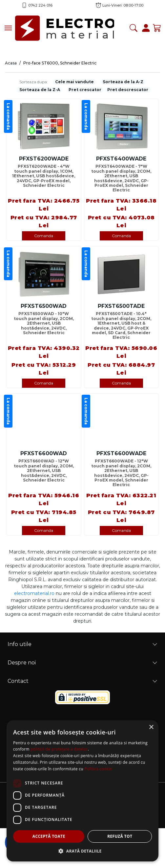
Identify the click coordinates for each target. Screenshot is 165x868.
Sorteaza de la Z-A (40, 90)
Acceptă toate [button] (49, 836)
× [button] (151, 727)
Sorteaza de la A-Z (123, 82)
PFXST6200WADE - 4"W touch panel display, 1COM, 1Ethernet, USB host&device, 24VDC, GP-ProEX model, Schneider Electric (44, 176)
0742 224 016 (40, 5)
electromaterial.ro (34, 593)
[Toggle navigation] (8, 28)
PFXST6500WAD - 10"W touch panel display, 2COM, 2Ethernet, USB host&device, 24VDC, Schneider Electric (44, 323)
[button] (82, 851)
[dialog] (82, 791)
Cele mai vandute (74, 82)
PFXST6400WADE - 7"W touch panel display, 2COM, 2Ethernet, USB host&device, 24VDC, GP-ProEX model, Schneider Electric (121, 176)
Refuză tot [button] (120, 836)
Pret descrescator (128, 90)
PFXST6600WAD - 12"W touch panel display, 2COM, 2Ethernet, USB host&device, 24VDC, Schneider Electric (44, 471)
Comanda (44, 236)
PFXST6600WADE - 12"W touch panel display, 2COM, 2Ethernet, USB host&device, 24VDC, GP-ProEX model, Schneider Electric (121, 471)
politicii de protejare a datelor (59, 749)
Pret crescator (85, 90)
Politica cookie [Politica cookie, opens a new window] (98, 769)
